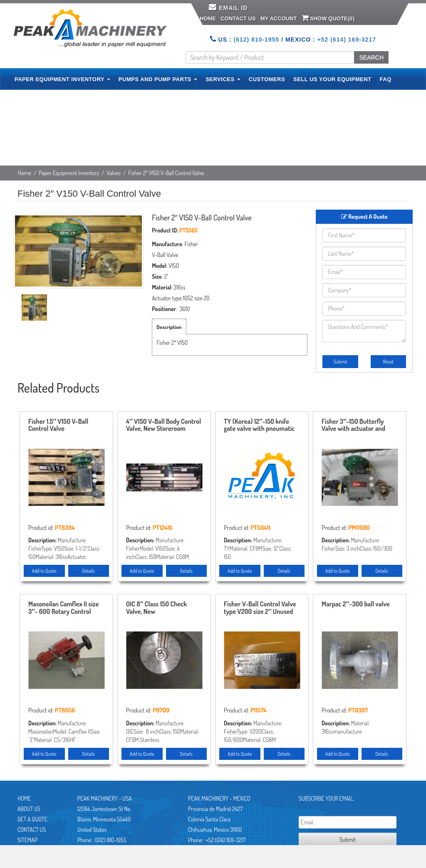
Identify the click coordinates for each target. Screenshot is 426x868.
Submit (341, 362)
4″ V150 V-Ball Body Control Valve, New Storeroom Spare (163, 425)
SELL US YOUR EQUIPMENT (332, 79)
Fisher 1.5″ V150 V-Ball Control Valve (58, 425)
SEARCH (371, 57)
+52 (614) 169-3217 (347, 40)
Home (208, 19)
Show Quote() (328, 18)
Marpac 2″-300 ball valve (356, 604)
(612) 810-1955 (256, 40)
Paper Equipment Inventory (69, 173)
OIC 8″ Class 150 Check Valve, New (156, 608)
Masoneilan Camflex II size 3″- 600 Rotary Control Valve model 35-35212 (63, 608)
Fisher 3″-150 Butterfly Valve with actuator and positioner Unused (353, 425)
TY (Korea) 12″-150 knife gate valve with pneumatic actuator (259, 425)
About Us (29, 809)
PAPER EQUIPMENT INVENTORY (62, 79)
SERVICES (223, 79)
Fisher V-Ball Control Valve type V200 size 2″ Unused (260, 608)
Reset (388, 362)
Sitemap (27, 840)
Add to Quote (44, 571)
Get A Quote (32, 819)
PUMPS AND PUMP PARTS (158, 79)
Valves (114, 173)
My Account (279, 19)
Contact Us (238, 19)
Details (89, 571)
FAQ (386, 79)
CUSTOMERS (267, 79)
